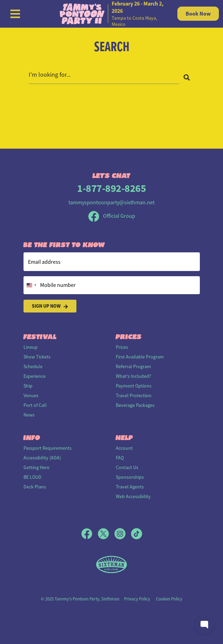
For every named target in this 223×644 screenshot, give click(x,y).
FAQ (120, 458)
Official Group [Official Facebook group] (112, 216)
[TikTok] (137, 534)
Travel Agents (130, 487)
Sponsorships (130, 477)
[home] (112, 14)
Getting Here (36, 467)
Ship (28, 386)
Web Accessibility (133, 496)
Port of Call (35, 405)
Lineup (31, 347)
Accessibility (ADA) (42, 458)
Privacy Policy (137, 599)
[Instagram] (123, 534)
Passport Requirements (48, 448)
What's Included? (133, 376)
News (29, 415)
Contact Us (127, 467)
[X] (106, 534)
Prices (122, 347)
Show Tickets (37, 357)
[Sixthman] (111, 565)
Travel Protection (134, 395)
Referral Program (133, 366)
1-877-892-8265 (111, 188)
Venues (31, 395)
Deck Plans (35, 487)
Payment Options (134, 386)
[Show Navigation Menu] (15, 14)
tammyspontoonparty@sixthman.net (111, 203)
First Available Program (140, 357)
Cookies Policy (169, 599)
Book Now (198, 14)
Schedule (33, 366)
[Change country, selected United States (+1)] (31, 285)
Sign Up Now (50, 306)
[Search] (187, 77)
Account (124, 448)
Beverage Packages (135, 405)
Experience (35, 376)
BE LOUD (32, 477)
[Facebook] (90, 534)
